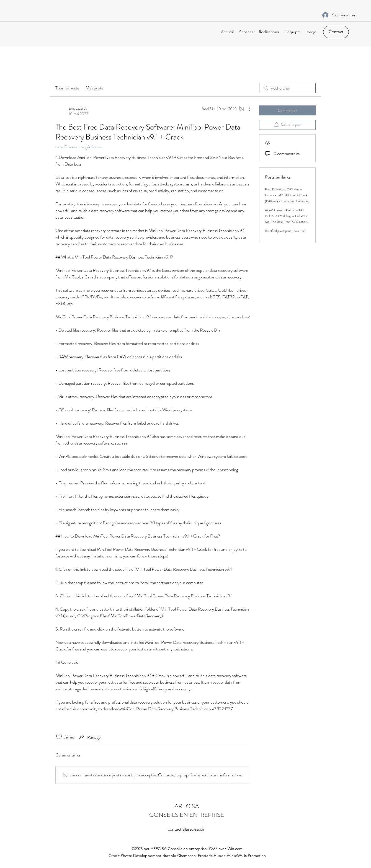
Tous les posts (67, 88)
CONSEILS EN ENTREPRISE (187, 815)
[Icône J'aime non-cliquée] (59, 737)
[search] (287, 88)
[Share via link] (90, 737)
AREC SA (187, 806)
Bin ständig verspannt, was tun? (285, 231)
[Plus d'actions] (247, 109)
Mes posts (94, 88)
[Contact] (336, 32)
